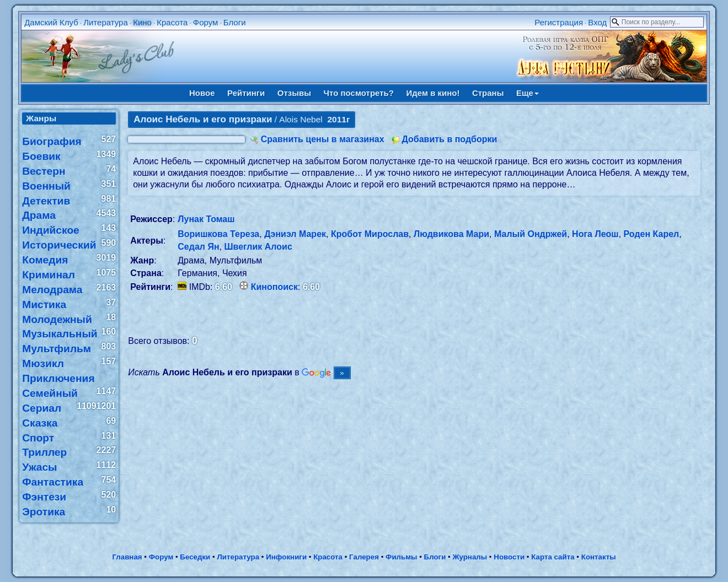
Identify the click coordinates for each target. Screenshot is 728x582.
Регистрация (559, 22)
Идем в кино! (433, 93)
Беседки (195, 557)
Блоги (235, 22)
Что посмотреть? (359, 93)
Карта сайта (553, 557)
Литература (106, 22)
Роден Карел (652, 234)
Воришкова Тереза (218, 234)
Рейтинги (246, 93)
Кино (142, 22)
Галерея (364, 557)
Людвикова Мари (451, 234)
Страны (488, 93)
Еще (528, 93)
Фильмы (401, 557)
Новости (509, 557)
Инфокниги (286, 557)
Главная (127, 557)
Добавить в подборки (449, 139)
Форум (206, 22)
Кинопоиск (274, 287)
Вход (597, 22)
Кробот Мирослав (370, 234)
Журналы (470, 557)
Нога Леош (595, 234)
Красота (172, 22)
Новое (202, 93)
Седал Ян (198, 247)
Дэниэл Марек (295, 234)
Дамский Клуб (51, 22)
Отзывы (294, 93)
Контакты (599, 557)
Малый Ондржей (531, 234)
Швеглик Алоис (258, 247)
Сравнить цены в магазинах (323, 139)
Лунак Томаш (206, 219)
